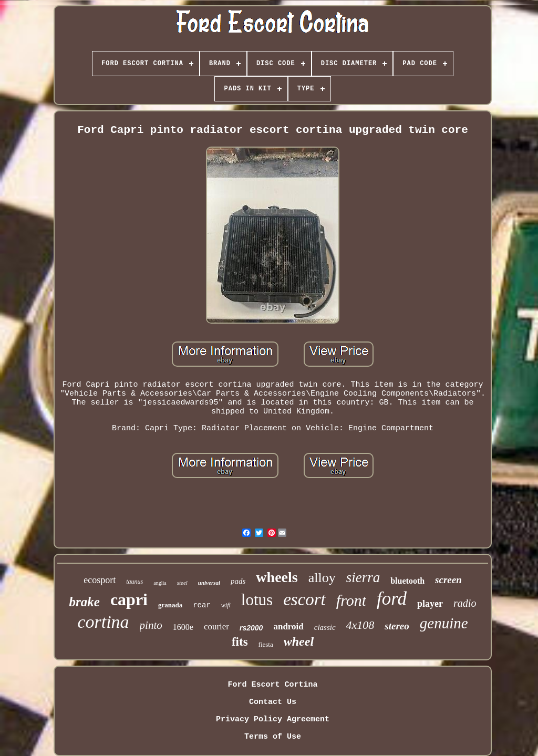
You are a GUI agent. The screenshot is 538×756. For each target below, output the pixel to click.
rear (202, 605)
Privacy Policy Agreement (273, 719)
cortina (103, 622)
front (351, 600)
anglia (160, 583)
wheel (299, 641)
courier (216, 626)
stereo (397, 626)
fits (240, 642)
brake (85, 602)
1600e (183, 627)
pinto (151, 625)
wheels (277, 577)
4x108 (360, 625)
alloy (322, 578)
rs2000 (251, 628)
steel (182, 583)
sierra (363, 577)
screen (448, 580)
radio (465, 603)
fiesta (266, 644)
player (430, 604)
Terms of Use (273, 737)
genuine (444, 623)
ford (392, 599)
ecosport (100, 580)
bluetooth (407, 581)
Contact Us (273, 702)
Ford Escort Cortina (272, 685)
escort (304, 599)
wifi (226, 605)
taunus (134, 582)
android (288, 626)
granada (170, 605)
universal (209, 583)
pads (238, 581)
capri (129, 599)
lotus (257, 600)
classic (325, 627)
